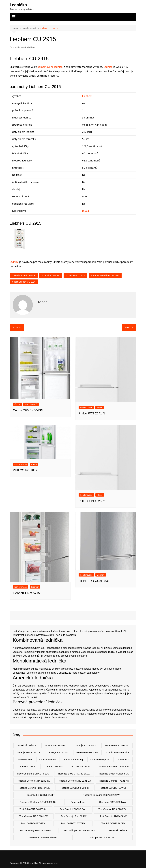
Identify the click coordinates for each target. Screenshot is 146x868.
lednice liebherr (52, 275)
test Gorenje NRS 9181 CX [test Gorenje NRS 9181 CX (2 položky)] (33, 816)
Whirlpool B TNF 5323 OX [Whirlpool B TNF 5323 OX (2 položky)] (103, 837)
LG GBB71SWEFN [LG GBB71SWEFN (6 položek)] (53, 767)
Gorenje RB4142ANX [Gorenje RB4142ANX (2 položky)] (87, 752)
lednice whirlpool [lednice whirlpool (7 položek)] (100, 759)
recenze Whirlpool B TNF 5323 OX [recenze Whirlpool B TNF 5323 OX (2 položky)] (38, 802)
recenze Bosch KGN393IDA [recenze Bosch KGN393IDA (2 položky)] (114, 774)
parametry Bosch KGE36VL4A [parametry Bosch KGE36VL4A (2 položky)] (114, 767)
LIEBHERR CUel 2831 (94, 581)
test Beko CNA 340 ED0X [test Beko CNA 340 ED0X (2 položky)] (33, 809)
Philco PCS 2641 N (92, 413)
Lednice (108, 67)
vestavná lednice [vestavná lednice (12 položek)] (118, 830)
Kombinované (19, 47)
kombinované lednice (50, 67)
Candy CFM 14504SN (28, 410)
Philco (100, 407)
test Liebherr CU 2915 (25, 282)
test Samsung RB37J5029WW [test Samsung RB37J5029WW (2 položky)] (35, 830)
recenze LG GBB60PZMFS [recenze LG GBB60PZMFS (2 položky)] (74, 788)
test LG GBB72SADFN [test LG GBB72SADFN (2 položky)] (113, 823)
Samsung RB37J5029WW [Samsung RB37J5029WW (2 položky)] (113, 802)
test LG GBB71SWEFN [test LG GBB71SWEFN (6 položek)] (73, 823)
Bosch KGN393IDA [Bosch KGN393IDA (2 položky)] (55, 745)
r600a (85, 211)
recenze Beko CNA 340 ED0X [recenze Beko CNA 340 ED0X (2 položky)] (74, 774)
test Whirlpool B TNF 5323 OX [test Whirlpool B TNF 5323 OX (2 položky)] (80, 830)
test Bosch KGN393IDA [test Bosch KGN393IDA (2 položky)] (72, 809)
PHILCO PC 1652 (25, 470)
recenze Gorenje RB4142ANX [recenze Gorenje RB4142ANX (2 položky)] (34, 788)
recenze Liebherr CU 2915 (106, 275)
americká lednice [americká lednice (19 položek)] (27, 745)
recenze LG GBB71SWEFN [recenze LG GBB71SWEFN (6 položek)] (114, 788)
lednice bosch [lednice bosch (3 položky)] (24, 759)
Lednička (18, 5)
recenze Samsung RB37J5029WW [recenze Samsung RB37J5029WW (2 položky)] (101, 795)
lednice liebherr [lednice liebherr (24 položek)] (48, 759)
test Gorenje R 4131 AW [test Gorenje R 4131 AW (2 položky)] (74, 816)
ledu (85, 690)
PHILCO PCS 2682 (92, 501)
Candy (17, 404)
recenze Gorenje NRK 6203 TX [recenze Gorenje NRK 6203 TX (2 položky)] (33, 781)
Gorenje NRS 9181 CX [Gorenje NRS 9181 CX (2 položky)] (28, 752)
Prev (17, 327)
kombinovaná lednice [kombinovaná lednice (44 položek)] (118, 752)
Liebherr (31, 47)
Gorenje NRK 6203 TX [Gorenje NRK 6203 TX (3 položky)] (117, 745)
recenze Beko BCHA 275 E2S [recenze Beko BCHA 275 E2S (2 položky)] (33, 774)
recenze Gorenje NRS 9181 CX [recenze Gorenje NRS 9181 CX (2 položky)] (74, 781)
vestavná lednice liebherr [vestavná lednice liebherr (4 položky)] (43, 837)
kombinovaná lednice (25, 275)
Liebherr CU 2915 (76, 275)
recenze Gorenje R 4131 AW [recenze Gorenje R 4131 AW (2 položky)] (114, 781)
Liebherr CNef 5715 (26, 593)
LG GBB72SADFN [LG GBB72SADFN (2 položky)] (80, 767)
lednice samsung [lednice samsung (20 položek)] (73, 759)
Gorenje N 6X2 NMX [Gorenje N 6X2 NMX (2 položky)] (85, 745)
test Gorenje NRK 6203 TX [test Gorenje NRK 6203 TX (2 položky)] (112, 809)
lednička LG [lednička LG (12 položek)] (123, 759)
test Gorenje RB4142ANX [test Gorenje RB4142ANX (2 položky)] (113, 816)
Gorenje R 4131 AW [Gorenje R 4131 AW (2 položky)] (58, 752)
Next (129, 327)
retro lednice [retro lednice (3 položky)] (78, 802)
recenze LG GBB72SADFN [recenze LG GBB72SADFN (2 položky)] (41, 795)
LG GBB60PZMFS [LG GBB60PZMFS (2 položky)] (26, 767)
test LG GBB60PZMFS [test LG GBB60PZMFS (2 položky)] (33, 823)
